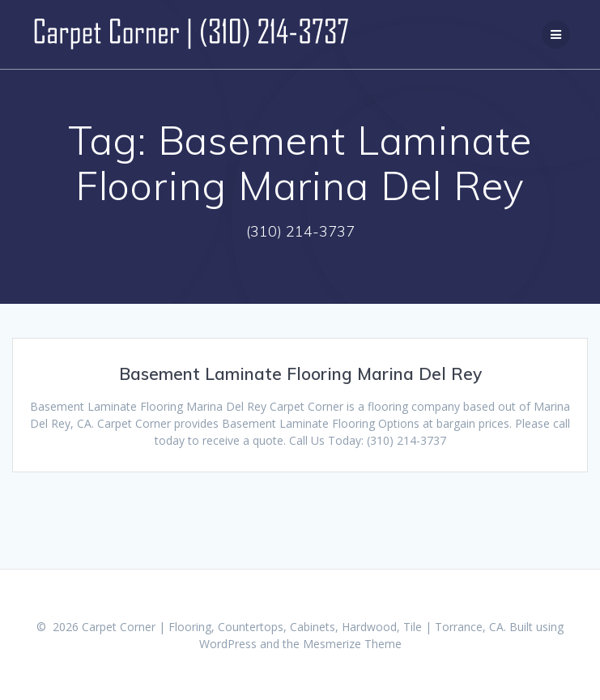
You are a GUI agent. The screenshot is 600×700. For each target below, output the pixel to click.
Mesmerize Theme (352, 644)
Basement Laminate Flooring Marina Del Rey (300, 373)
